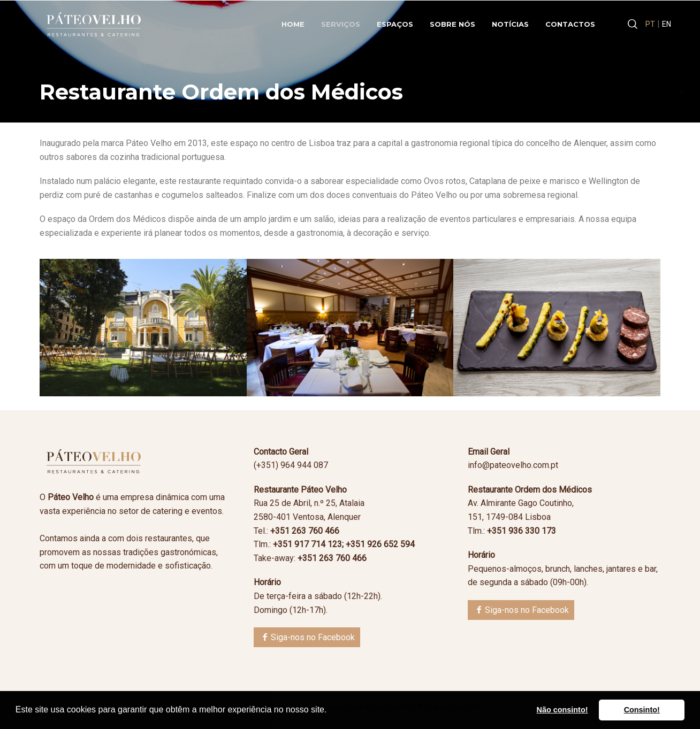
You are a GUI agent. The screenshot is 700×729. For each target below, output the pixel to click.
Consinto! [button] (642, 710)
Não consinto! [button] (562, 710)
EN (667, 24)
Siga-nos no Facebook (313, 637)
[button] (331, 711)
